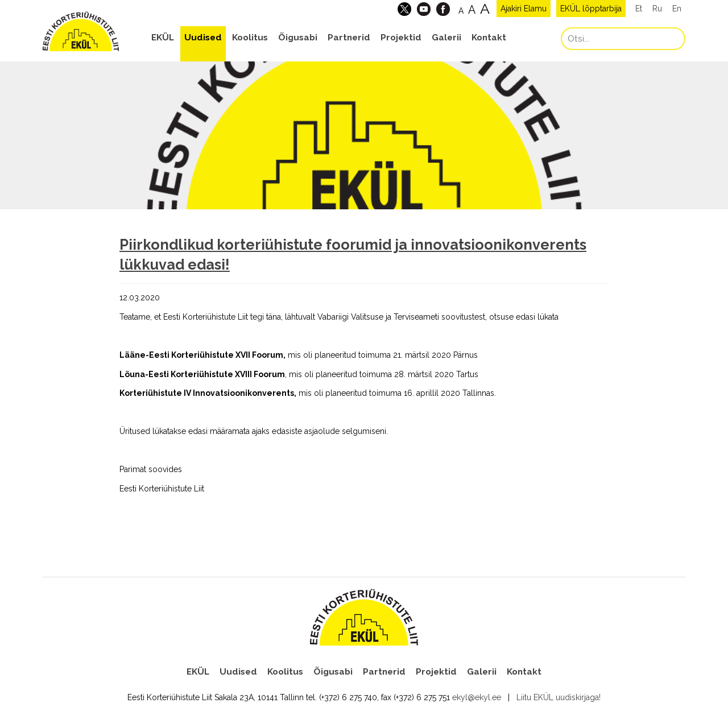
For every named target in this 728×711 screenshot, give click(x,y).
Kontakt (489, 38)
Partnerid (349, 38)
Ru (657, 9)
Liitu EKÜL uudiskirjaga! (559, 697)
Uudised (203, 38)
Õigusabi (298, 38)
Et (639, 9)
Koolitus (250, 38)
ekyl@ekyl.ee (477, 697)
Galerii (446, 38)
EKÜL (163, 38)
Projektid (401, 38)
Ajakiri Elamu (524, 9)
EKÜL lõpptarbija (591, 9)
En (677, 9)
